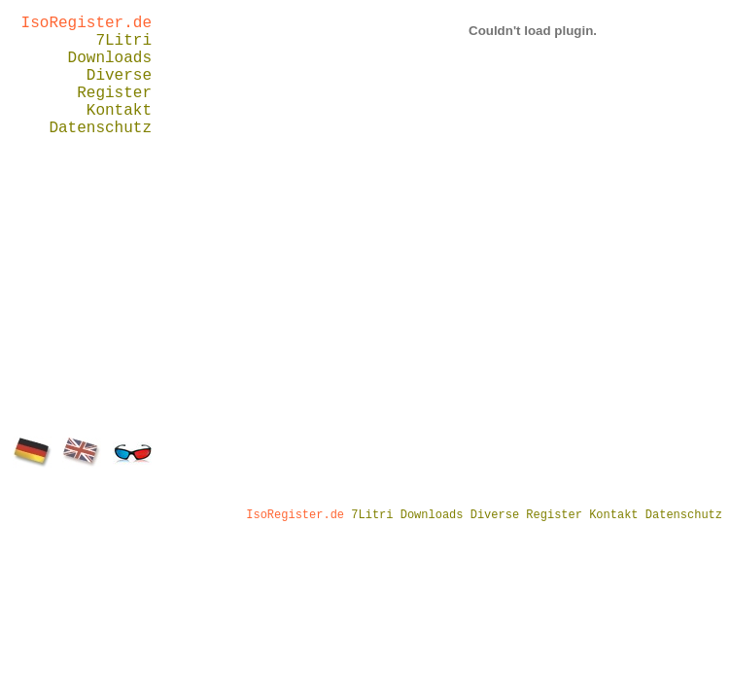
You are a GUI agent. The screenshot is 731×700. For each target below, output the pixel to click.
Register (114, 93)
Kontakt (119, 111)
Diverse (119, 76)
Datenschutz (100, 128)
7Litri (123, 41)
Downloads (110, 58)
